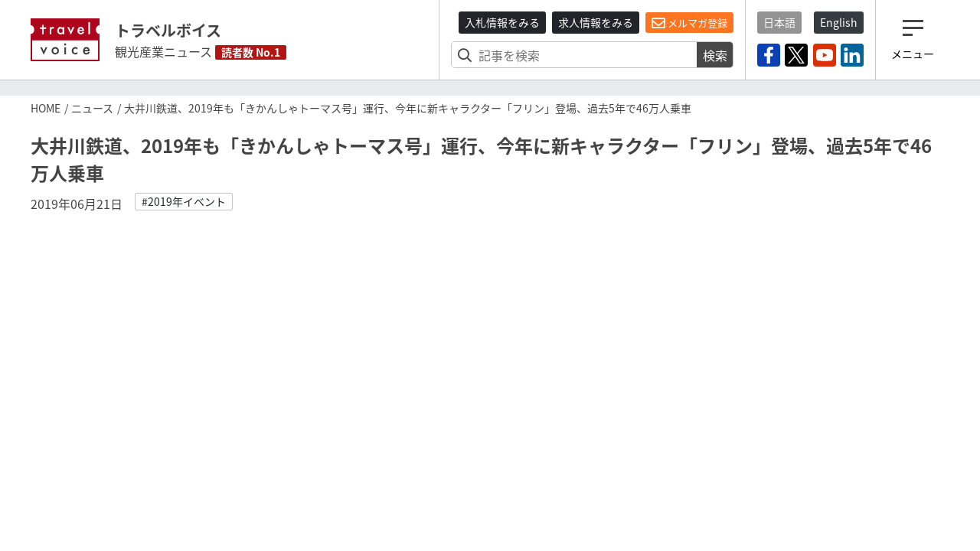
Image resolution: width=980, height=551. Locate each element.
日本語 (779, 22)
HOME (46, 108)
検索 (715, 55)
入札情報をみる (502, 22)
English (839, 22)
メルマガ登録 (689, 23)
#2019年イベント (184, 201)
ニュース (92, 108)
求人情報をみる (596, 22)
